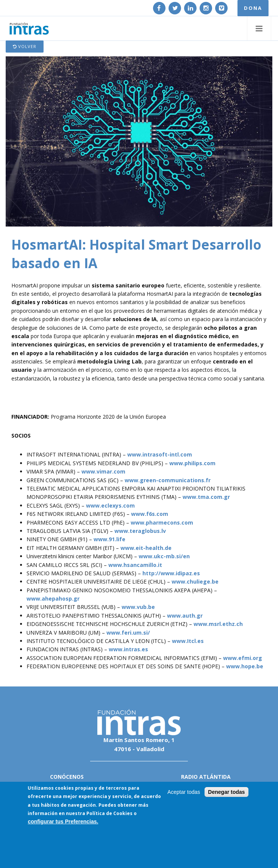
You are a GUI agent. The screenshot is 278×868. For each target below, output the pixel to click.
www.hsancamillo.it (135, 565)
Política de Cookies (109, 814)
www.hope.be (245, 666)
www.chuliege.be (195, 582)
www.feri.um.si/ (128, 633)
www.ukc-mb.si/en (164, 556)
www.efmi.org (243, 658)
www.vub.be (138, 607)
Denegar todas (226, 792)
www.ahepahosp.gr (53, 599)
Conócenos (67, 777)
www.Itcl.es (188, 641)
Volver (25, 46)
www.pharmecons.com (162, 523)
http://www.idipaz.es (171, 573)
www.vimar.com (103, 471)
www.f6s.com (150, 514)
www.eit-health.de (146, 548)
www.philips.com (192, 463)
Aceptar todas (184, 792)
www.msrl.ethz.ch (218, 624)
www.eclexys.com (110, 505)
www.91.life (109, 539)
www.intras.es (128, 649)
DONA (253, 8)
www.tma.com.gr (206, 497)
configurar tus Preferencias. (63, 822)
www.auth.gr (185, 616)
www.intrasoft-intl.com (160, 454)
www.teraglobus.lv (140, 531)
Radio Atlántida (206, 777)
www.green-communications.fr (168, 480)
